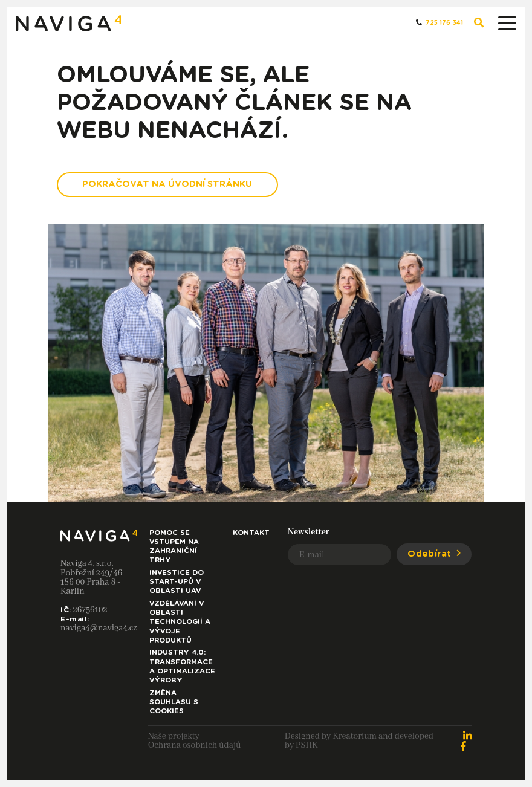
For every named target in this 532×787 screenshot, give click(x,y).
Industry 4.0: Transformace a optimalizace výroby (182, 666)
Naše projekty (174, 736)
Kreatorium (355, 736)
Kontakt (251, 533)
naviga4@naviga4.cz (99, 628)
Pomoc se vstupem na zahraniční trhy (174, 547)
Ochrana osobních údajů (195, 745)
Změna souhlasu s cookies (174, 702)
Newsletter (309, 532)
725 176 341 (440, 23)
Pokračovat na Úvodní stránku (167, 184)
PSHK (307, 745)
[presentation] (380, 598)
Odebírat (434, 554)
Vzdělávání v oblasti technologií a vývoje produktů (180, 622)
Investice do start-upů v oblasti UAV (177, 582)
